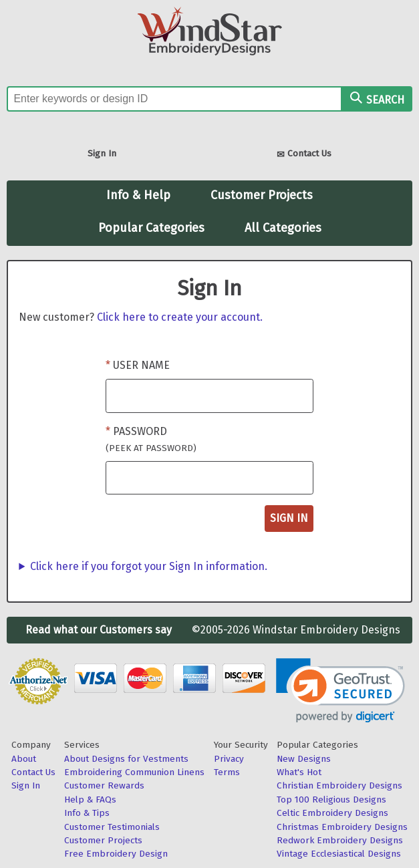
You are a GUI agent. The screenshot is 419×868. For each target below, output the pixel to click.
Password (151, 439)
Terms (227, 772)
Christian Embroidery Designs (339, 785)
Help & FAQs (90, 800)
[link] (340, 691)
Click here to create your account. (180, 317)
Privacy (229, 759)
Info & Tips (87, 813)
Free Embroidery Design (116, 854)
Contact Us (304, 155)
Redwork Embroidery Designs (340, 840)
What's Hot (299, 772)
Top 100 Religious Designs (331, 800)
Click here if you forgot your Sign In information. (149, 566)
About (24, 759)
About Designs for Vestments (126, 759)
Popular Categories (151, 228)
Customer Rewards (104, 785)
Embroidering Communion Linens (134, 772)
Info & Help (138, 195)
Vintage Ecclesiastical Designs (339, 854)
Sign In (102, 153)
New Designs (304, 759)
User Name (141, 365)
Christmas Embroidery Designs (342, 827)
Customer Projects (262, 195)
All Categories (283, 228)
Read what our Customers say (99, 630)
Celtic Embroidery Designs (332, 813)
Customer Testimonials (112, 827)
